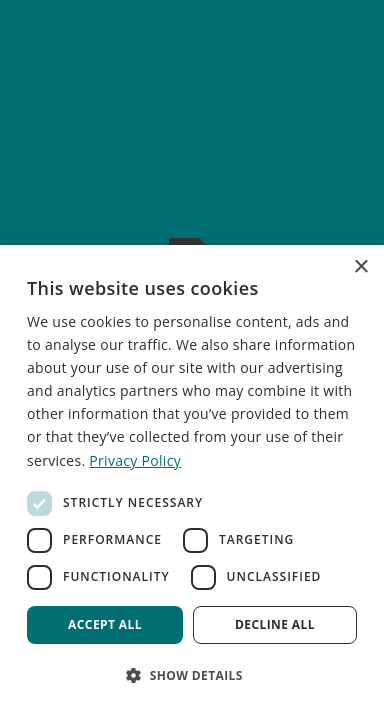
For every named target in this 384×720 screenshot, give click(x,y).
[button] (192, 675)
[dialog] (192, 482)
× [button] (360, 267)
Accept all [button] (105, 624)
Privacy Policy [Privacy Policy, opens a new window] (135, 460)
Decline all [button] (275, 624)
